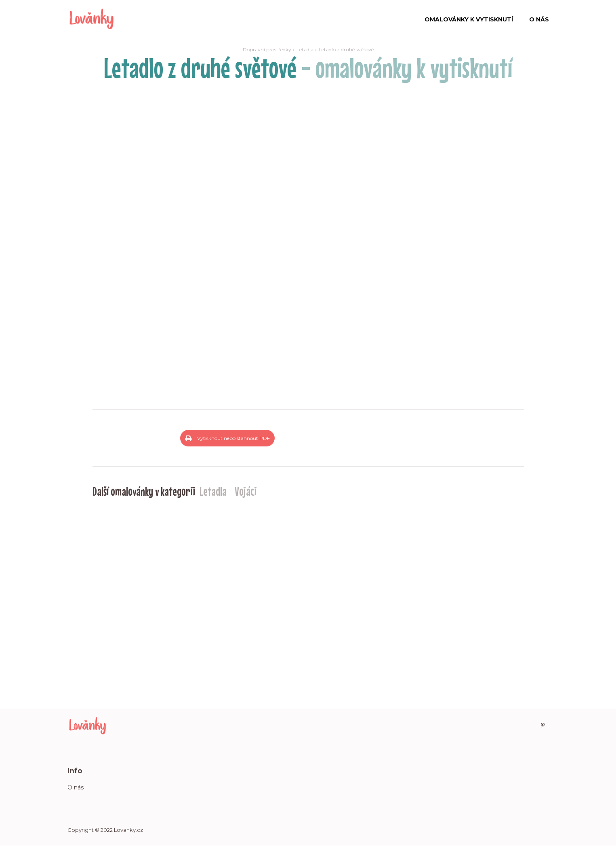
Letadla (305, 49)
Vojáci (246, 491)
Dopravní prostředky (267, 49)
